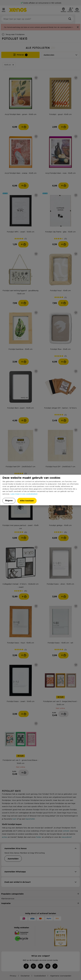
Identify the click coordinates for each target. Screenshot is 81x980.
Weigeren (9, 501)
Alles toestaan (27, 501)
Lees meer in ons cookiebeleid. (24, 494)
